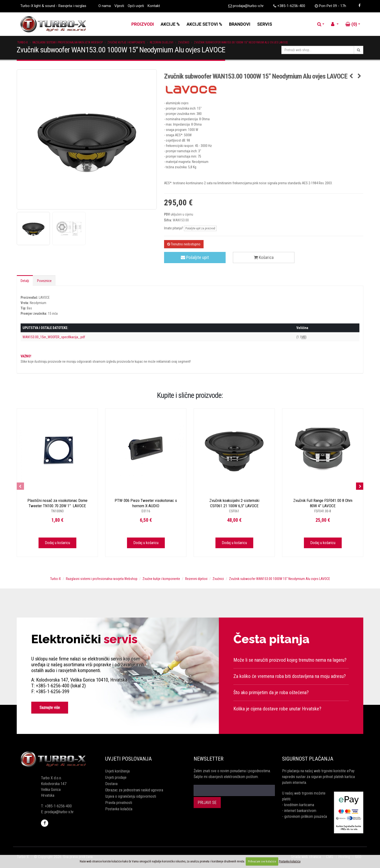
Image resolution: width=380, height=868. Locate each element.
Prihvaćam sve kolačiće (262, 861)
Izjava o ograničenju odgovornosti (131, 796)
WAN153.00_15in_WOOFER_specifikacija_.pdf (54, 337)
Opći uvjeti (136, 6)
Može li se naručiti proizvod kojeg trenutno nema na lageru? (290, 660)
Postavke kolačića (119, 809)
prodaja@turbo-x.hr (248, 6)
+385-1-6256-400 (291, 6)
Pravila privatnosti (119, 803)
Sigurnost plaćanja (308, 759)
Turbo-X (23, 42)
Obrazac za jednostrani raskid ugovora (134, 790)
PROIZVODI (143, 24)
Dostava (111, 784)
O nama (105, 6)
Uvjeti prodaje (116, 777)
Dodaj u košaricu (57, 543)
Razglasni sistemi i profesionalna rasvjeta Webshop (68, 42)
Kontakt (154, 6)
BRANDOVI (240, 24)
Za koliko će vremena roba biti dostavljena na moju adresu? (290, 676)
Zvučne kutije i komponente (126, 42)
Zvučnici (184, 42)
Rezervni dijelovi (162, 42)
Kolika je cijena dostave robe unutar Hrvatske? (277, 709)
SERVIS (265, 24)
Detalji (25, 281)
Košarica (264, 257)
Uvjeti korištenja (117, 771)
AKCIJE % (170, 24)
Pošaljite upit (195, 257)
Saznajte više (50, 707)
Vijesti (119, 6)
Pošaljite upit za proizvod (200, 228)
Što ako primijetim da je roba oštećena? (271, 692)
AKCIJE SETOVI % (204, 24)
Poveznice (44, 281)
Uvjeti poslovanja (128, 759)
